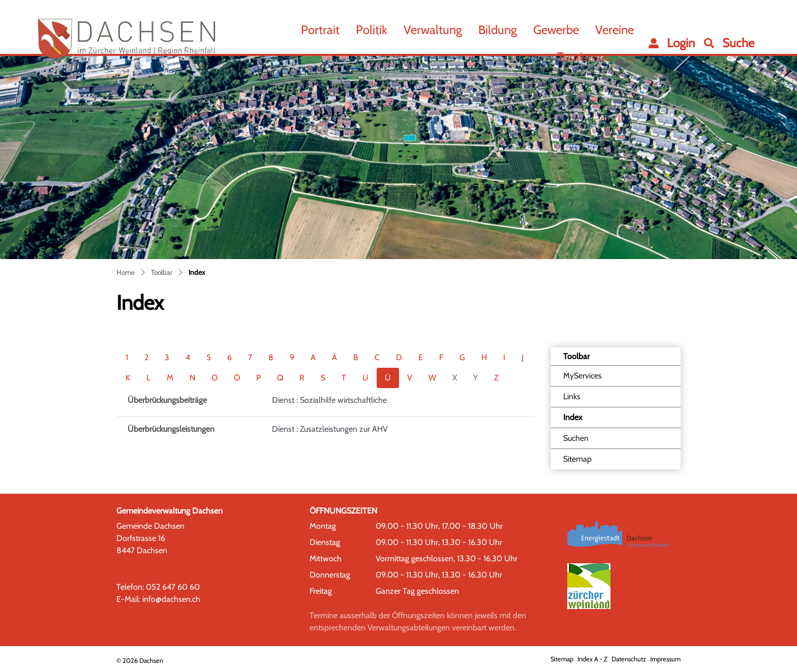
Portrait (320, 30)
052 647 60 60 (173, 587)
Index (589, 420)
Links (572, 396)
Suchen (576, 438)
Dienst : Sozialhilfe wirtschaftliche (329, 400)
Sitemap (577, 459)
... (630, 57)
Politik (372, 30)
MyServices (583, 376)
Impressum (665, 659)
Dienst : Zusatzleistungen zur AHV (330, 429)
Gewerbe (556, 30)
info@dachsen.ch (171, 599)
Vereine (615, 30)
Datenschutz (629, 659)
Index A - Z (592, 659)
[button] (729, 43)
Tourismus (584, 57)
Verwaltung (433, 30)
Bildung (498, 30)
